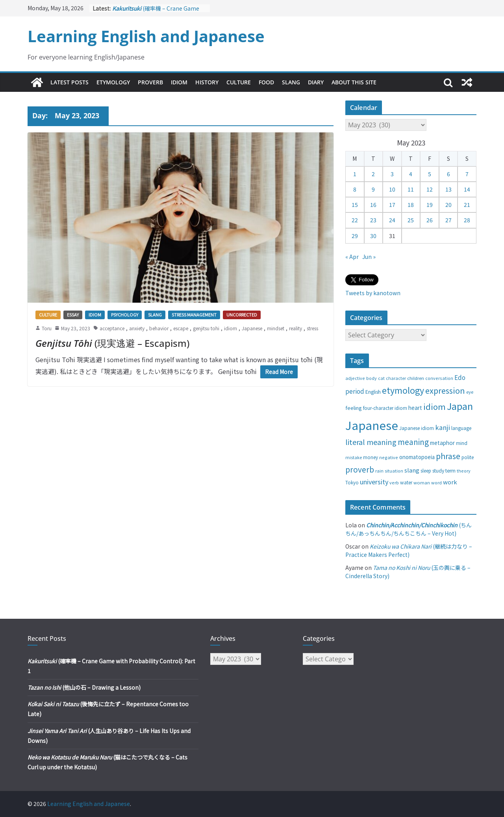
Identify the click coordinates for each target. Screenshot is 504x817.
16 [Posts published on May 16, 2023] (373, 205)
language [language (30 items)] (461, 428)
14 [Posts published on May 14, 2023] (467, 189)
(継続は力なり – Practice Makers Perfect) (409, 550)
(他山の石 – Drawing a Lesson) (84, 687)
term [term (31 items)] (450, 471)
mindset (276, 328)
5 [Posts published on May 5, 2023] (430, 174)
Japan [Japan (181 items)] (460, 406)
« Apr (352, 257)
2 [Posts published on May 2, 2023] (373, 174)
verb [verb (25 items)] (394, 482)
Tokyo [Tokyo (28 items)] (352, 482)
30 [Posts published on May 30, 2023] (373, 236)
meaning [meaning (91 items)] (413, 442)
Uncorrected (242, 315)
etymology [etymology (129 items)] (403, 390)
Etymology (113, 82)
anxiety (137, 328)
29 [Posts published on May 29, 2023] (355, 236)
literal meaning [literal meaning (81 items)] (371, 442)
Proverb (150, 82)
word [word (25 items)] (436, 482)
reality (296, 328)
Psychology (125, 315)
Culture (239, 82)
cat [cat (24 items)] (381, 378)
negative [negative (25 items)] (389, 457)
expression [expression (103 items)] (445, 390)
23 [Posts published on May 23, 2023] (373, 220)
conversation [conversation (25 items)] (439, 378)
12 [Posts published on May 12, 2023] (430, 189)
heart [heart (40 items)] (415, 408)
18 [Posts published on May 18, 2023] (411, 205)
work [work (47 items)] (450, 482)
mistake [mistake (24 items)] (354, 457)
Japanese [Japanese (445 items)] (372, 425)
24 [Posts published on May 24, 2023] (392, 220)
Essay (73, 315)
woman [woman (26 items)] (422, 482)
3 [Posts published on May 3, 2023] (392, 174)
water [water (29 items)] (406, 482)
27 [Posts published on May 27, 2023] (448, 220)
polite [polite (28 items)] (468, 457)
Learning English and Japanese (146, 36)
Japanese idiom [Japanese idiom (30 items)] (417, 428)
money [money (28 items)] (371, 457)
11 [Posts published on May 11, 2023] (411, 189)
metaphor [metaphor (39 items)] (442, 443)
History (207, 82)
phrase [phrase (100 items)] (448, 456)
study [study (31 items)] (438, 471)
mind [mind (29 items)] (462, 443)
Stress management (194, 315)
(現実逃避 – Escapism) (112, 343)
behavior (159, 328)
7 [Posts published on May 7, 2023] (467, 174)
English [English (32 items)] (373, 392)
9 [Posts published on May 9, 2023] (373, 189)
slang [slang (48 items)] (412, 470)
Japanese (252, 328)
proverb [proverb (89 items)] (360, 469)
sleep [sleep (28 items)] (426, 471)
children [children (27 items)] (416, 378)
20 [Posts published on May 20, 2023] (448, 205)
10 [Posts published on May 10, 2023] (392, 189)
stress (312, 328)
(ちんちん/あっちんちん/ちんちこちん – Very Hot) (409, 529)
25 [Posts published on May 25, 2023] (411, 220)
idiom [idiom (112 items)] (435, 406)
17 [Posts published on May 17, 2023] (392, 205)
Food (266, 82)
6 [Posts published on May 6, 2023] (448, 174)
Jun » (369, 257)
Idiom (179, 82)
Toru (47, 328)
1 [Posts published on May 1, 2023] (355, 174)
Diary (316, 82)
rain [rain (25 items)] (379, 471)
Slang (291, 82)
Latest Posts (69, 82)
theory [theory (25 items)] (464, 471)
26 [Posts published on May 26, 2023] (430, 220)
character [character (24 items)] (396, 378)
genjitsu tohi (206, 328)
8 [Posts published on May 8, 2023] (355, 189)
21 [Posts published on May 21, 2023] (467, 205)
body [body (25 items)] (372, 378)
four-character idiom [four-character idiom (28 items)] (385, 408)
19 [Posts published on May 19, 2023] (430, 205)
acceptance (112, 328)
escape (181, 328)
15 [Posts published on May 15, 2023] (355, 205)
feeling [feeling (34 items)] (354, 408)
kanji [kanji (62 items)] (443, 427)
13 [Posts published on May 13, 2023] (448, 189)
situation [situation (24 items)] (394, 471)
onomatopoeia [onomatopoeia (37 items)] (417, 457)
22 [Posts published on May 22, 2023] (355, 220)
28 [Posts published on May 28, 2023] (467, 220)
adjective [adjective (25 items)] (355, 378)
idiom (231, 328)
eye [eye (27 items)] (470, 392)
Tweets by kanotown (373, 293)
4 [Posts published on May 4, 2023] (411, 174)
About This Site (354, 82)
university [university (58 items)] (374, 482)
